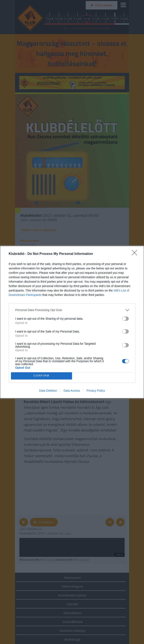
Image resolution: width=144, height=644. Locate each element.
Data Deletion (48, 391)
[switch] (125, 319)
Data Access (72, 391)
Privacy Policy (96, 391)
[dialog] (72, 322)
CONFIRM (41, 376)
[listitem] (72, 310)
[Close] (136, 254)
